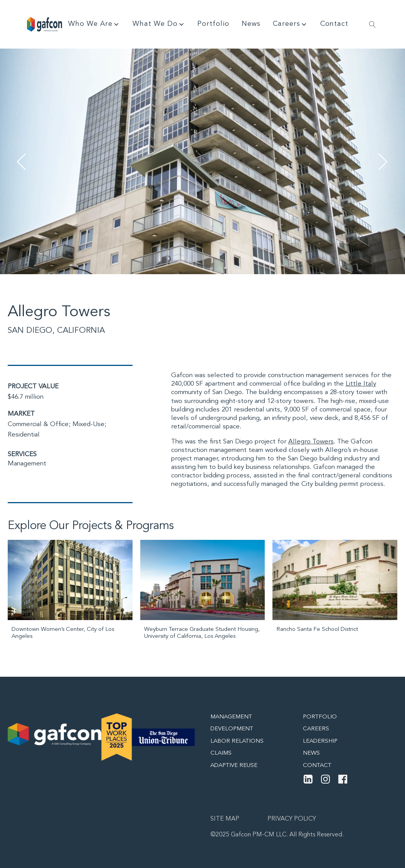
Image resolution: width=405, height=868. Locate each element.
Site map (225, 819)
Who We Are (94, 24)
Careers (290, 24)
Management (27, 464)
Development (232, 729)
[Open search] (372, 24)
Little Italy (361, 384)
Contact (334, 24)
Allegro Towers (311, 442)
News (251, 24)
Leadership (320, 741)
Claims (221, 753)
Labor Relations (237, 741)
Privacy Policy (292, 819)
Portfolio (213, 24)
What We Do (159, 24)
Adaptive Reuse (234, 766)
